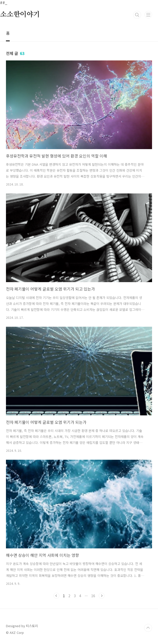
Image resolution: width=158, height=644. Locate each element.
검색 (137, 15)
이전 (56, 596)
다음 (102, 596)
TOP (148, 628)
